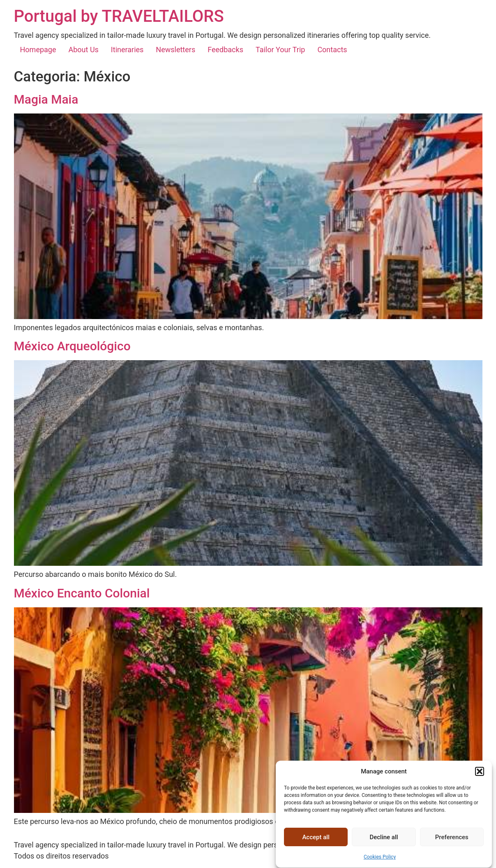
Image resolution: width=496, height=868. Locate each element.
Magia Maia (46, 99)
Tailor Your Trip (280, 50)
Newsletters (175, 50)
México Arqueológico (72, 346)
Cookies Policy (380, 864)
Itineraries (127, 50)
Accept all (316, 845)
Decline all (384, 845)
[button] (480, 779)
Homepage (38, 50)
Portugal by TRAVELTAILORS (119, 16)
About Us (84, 50)
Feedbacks (225, 50)
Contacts (332, 50)
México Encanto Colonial (82, 593)
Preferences (452, 845)
